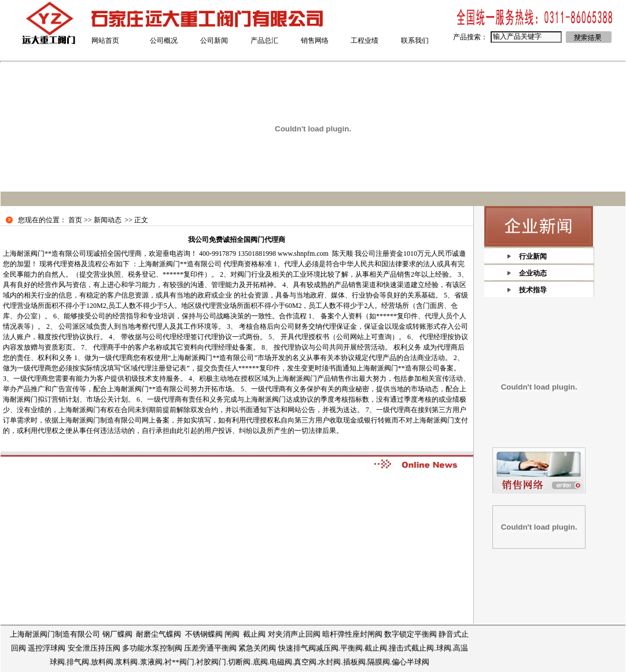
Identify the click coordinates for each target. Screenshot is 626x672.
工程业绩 (364, 41)
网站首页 (105, 41)
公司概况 (164, 41)
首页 (75, 220)
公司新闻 (214, 41)
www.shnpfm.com (303, 254)
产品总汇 (264, 41)
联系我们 (415, 41)
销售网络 (315, 41)
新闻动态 (108, 220)
